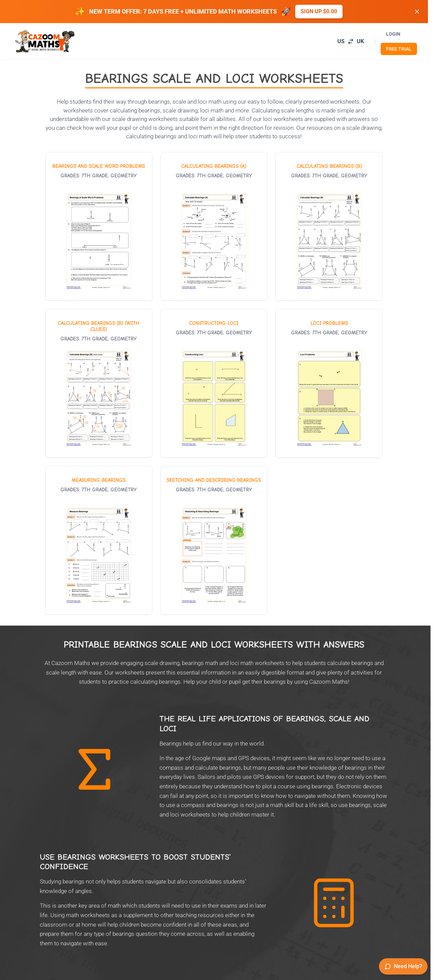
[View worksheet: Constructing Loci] (214, 383)
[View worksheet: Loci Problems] (329, 383)
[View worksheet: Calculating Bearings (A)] (214, 226)
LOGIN (393, 34)
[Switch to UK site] (351, 41)
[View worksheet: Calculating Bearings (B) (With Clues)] (99, 383)
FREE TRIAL (399, 49)
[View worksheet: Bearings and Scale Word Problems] (99, 226)
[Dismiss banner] (417, 12)
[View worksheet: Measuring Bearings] (99, 540)
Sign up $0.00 (319, 11)
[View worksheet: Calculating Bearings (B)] (329, 226)
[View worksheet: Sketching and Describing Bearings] (214, 540)
